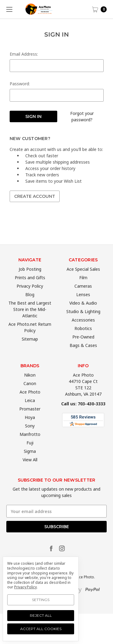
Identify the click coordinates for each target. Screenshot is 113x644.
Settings (41, 600)
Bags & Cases (83, 354)
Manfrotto (30, 443)
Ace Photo (30, 401)
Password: (20, 84)
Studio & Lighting (83, 320)
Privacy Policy (30, 295)
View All (30, 468)
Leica (30, 409)
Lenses (83, 303)
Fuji (30, 451)
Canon (30, 392)
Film (83, 286)
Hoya (30, 426)
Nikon (30, 384)
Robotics (83, 337)
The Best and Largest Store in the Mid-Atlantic (30, 318)
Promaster (30, 418)
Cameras (83, 295)
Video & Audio (83, 312)
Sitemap (30, 348)
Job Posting (30, 278)
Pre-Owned (83, 346)
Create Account (35, 196)
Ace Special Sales (83, 278)
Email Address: (24, 54)
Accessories (83, 329)
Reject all (41, 615)
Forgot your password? (82, 116)
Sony (30, 435)
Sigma (30, 460)
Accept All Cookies (41, 629)
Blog (30, 303)
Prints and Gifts (30, 286)
